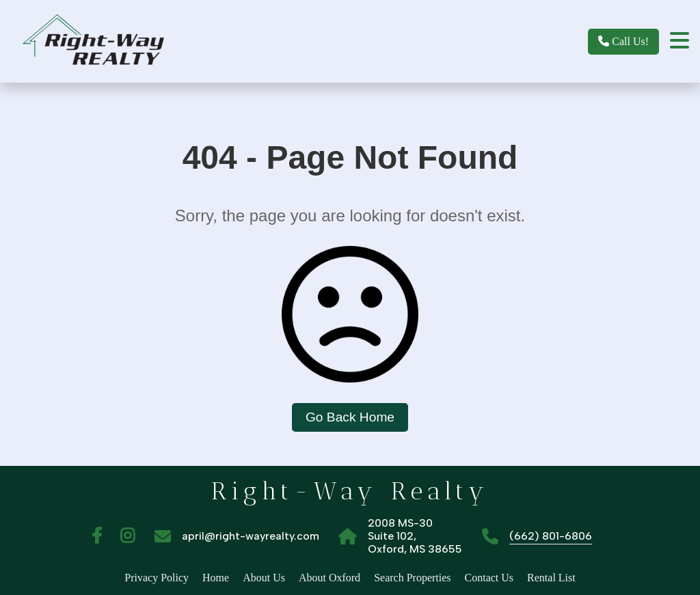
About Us (264, 578)
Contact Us (489, 578)
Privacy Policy (157, 578)
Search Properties (412, 578)
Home (216, 578)
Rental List (551, 578)
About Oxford (329, 578)
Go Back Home (350, 417)
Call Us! (623, 41)
